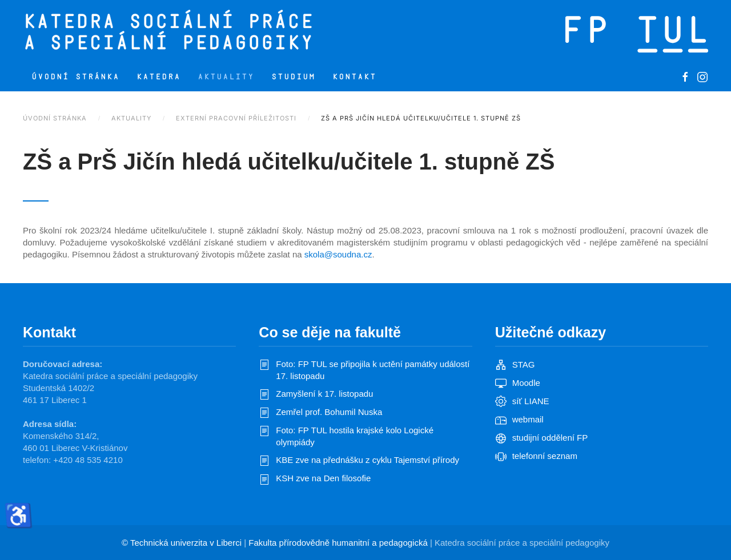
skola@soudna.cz (338, 254)
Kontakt (354, 77)
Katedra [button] (158, 77)
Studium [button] (293, 77)
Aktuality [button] (226, 77)
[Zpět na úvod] (216, 31)
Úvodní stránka (75, 77)
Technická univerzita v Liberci (186, 543)
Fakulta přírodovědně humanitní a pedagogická (338, 543)
